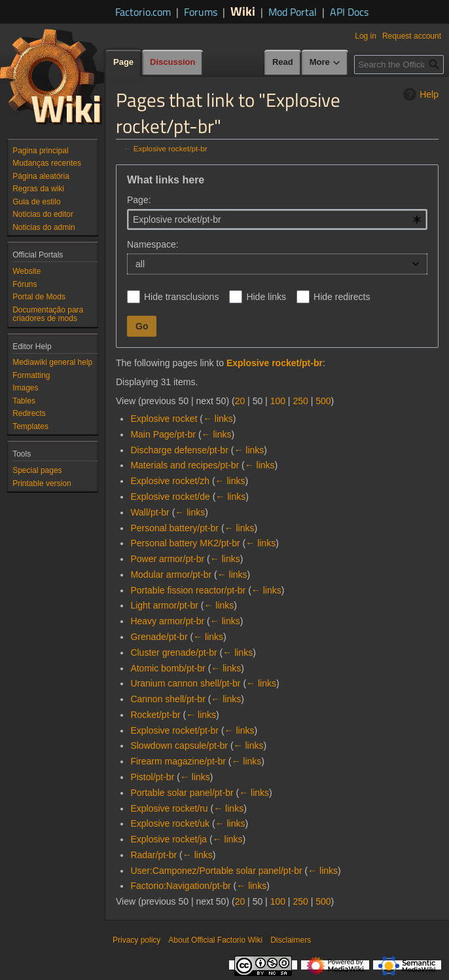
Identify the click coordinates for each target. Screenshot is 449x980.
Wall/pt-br (150, 512)
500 (323, 401)
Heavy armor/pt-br (167, 621)
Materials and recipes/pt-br (185, 465)
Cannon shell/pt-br (168, 699)
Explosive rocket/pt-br (171, 148)
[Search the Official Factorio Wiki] (399, 65)
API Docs (349, 12)
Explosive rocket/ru (169, 808)
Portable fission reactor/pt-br (188, 590)
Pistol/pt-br (152, 777)
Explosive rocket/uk (170, 823)
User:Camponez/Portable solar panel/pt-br (216, 871)
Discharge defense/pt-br (179, 450)
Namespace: (153, 244)
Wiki (243, 11)
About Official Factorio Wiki (215, 940)
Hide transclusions (181, 297)
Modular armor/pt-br (171, 575)
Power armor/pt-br (167, 559)
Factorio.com (143, 12)
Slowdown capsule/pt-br (179, 745)
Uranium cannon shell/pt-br (185, 683)
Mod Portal (293, 12)
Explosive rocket (164, 419)
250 (300, 401)
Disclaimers (291, 940)
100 (278, 401)
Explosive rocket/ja (169, 839)
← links (218, 419)
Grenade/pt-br (159, 637)
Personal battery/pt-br (174, 528)
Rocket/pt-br (155, 715)
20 (240, 401)
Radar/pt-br (153, 855)
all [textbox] (140, 264)
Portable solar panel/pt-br (182, 793)
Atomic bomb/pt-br (168, 668)
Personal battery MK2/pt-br (185, 543)
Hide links (266, 297)
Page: (139, 200)
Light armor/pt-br (164, 605)
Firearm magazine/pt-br (178, 761)
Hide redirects (342, 297)
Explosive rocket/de (170, 497)
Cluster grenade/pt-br (173, 652)
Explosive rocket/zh (170, 481)
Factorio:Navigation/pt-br (180, 886)
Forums (201, 12)
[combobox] (277, 219)
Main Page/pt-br (163, 434)
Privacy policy (136, 940)
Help (419, 94)
